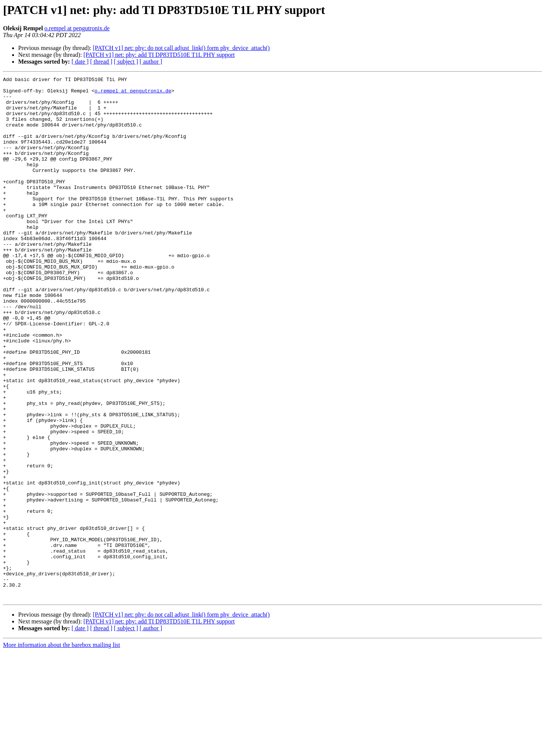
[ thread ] (101, 62)
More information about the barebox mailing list (62, 749)
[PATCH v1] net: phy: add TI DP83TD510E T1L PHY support (159, 55)
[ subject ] (126, 62)
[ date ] (80, 62)
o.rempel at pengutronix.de (77, 28)
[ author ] (151, 62)
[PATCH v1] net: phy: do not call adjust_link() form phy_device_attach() (181, 48)
